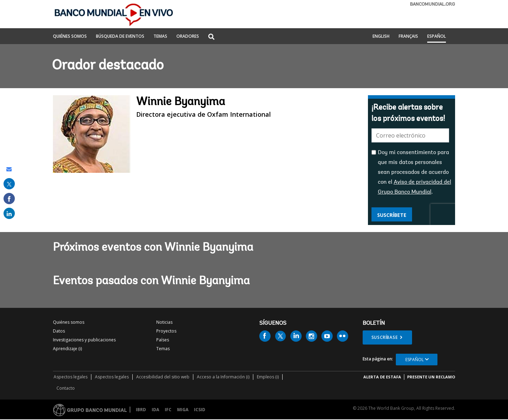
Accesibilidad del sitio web (163, 377)
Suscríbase (385, 337)
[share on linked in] (9, 213)
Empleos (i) (268, 377)
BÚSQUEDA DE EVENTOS (120, 37)
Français (408, 37)
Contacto (66, 388)
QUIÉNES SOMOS (70, 37)
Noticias (164, 322)
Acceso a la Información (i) (223, 377)
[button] (211, 37)
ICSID (200, 410)
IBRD (141, 410)
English (381, 37)
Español (437, 37)
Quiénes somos (69, 322)
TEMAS (160, 37)
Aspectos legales (71, 377)
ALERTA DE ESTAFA (382, 377)
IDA (155, 410)
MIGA (183, 410)
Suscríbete (392, 215)
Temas (163, 349)
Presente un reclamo (431, 377)
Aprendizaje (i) (67, 349)
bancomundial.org (433, 4)
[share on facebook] (9, 199)
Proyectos (166, 331)
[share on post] (9, 184)
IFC (168, 410)
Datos (59, 331)
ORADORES (188, 37)
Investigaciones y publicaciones (84, 340)
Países (163, 340)
